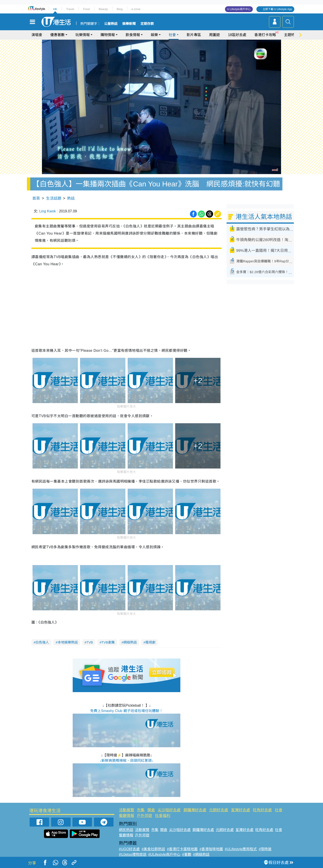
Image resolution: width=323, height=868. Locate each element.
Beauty (103, 9)
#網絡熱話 (201, 854)
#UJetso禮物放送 (133, 854)
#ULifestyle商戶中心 (164, 854)
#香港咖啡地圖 (211, 849)
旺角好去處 (262, 810)
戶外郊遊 (144, 816)
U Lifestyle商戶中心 (239, 9)
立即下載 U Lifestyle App (277, 9)
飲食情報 (133, 35)
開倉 (151, 810)
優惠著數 (57, 35)
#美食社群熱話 (153, 849)
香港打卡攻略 (265, 35)
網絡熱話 (130, 642)
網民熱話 (126, 830)
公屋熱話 (111, 24)
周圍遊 (214, 35)
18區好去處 (237, 35)
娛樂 (154, 35)
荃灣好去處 (241, 810)
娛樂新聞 (129, 24)
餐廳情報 (127, 816)
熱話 (71, 198)
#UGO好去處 (129, 849)
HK (55, 9)
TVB (90, 642)
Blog (120, 9)
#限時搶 (265, 849)
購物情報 (108, 35)
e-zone (136, 9)
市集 (141, 810)
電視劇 (150, 642)
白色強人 (42, 642)
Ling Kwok (48, 211)
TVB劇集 (108, 642)
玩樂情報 (83, 35)
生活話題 (54, 198)
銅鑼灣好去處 (195, 810)
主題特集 (291, 35)
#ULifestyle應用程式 (241, 849)
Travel (70, 9)
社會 (172, 35)
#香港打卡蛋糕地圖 (182, 849)
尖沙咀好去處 (169, 810)
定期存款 (147, 24)
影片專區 (194, 35)
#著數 (187, 854)
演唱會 (37, 35)
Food (86, 9)
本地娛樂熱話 (68, 642)
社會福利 (163, 816)
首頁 (36, 198)
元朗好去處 (219, 810)
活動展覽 (127, 810)
